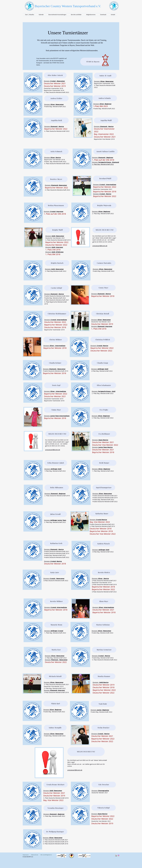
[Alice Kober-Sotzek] (55, 75)
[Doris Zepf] (56, 385)
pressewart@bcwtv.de (100, 246)
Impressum (27, 855)
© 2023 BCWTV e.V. (28, 857)
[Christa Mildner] (56, 340)
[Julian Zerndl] (55, 514)
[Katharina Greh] (56, 543)
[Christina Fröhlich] (103, 340)
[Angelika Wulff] (106, 120)
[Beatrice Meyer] (56, 179)
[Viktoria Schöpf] (104, 808)
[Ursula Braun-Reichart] (56, 785)
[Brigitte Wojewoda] (104, 205)
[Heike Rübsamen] (57, 488)
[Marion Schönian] (103, 625)
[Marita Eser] (56, 650)
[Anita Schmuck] (56, 151)
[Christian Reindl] (103, 314)
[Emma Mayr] (56, 410)
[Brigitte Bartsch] (57, 263)
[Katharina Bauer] (102, 514)
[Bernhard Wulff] (105, 178)
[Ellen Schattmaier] (104, 385)
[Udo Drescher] (104, 785)
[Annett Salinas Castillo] (106, 151)
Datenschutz (35, 855)
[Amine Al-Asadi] (105, 76)
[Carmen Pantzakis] (104, 263)
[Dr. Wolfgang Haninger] (55, 832)
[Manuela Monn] (56, 625)
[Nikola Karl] (56, 704)
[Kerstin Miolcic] (104, 572)
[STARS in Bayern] (93, 62)
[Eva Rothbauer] (104, 434)
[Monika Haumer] (104, 676)
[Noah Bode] (103, 704)
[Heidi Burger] (104, 463)
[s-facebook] (116, 855)
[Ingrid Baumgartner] (104, 488)
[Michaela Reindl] (55, 676)
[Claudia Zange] (103, 363)
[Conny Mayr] (103, 288)
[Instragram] (118, 855)
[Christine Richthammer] (57, 314)
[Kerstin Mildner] (56, 601)
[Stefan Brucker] (104, 728)
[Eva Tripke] (104, 410)
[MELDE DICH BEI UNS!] (105, 230)
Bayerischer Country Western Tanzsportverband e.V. (68, 6)
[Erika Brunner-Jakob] (56, 463)
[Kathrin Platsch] (104, 544)
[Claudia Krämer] (55, 363)
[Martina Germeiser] (104, 650)
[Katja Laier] (55, 572)
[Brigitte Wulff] (58, 230)
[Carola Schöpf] (56, 288)
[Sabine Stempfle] (55, 728)
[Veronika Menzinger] (56, 808)
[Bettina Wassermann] (56, 205)
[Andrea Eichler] (56, 98)
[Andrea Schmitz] (105, 98)
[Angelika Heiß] (56, 120)
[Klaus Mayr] (104, 601)
